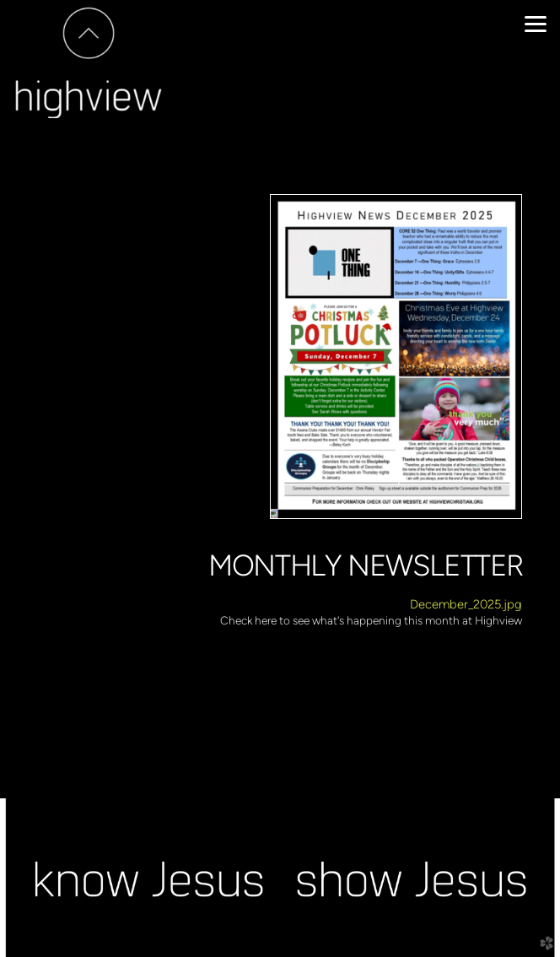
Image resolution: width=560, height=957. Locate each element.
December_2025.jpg (466, 604)
